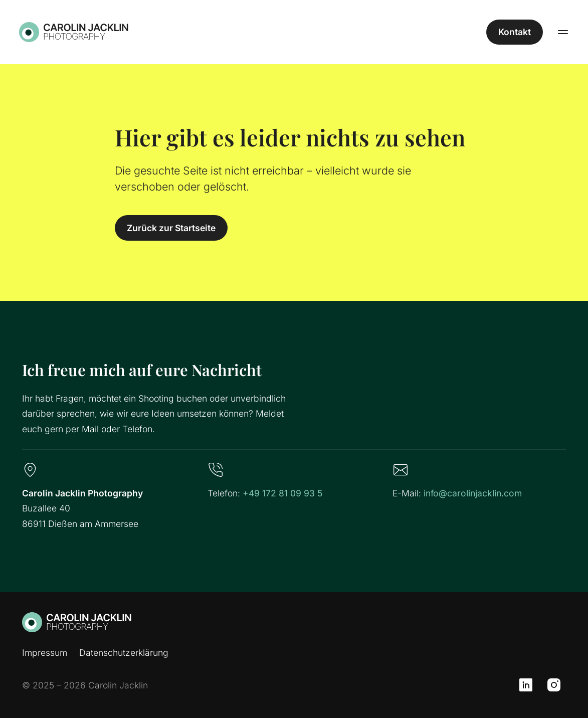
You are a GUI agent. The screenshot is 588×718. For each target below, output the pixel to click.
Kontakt (512, 32)
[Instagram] (554, 685)
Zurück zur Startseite (171, 228)
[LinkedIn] (526, 685)
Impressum (45, 653)
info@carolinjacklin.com (473, 493)
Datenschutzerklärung (124, 653)
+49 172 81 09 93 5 (282, 493)
